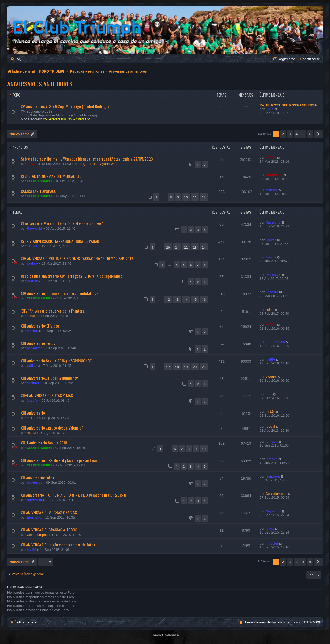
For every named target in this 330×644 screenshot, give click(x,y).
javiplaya (273, 476)
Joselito (272, 292)
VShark (271, 377)
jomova (271, 442)
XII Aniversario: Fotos (38, 478)
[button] (318, 134)
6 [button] (310, 134)
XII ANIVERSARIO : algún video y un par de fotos (58, 545)
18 (177, 367)
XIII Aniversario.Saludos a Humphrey (49, 378)
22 (186, 247)
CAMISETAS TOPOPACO (39, 191)
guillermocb (275, 342)
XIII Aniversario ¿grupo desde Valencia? (52, 428)
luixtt (270, 528)
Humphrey (274, 175)
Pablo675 (273, 275)
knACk (32, 164)
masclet (272, 543)
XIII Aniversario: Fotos (38, 343)
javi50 (270, 359)
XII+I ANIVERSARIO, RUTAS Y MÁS (47, 395)
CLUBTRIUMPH (39, 181)
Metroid (272, 190)
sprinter (33, 383)
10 (186, 197)
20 (168, 247)
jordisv (32, 263)
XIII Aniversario (33, 413)
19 (186, 367)
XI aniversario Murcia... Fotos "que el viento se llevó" (62, 224)
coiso (31, 316)
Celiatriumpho (276, 494)
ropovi (31, 433)
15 (195, 299)
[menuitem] (16, 59)
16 (204, 299)
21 (177, 247)
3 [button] (290, 134)
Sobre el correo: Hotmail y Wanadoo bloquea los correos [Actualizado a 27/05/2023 (87, 159)
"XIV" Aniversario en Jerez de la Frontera (53, 311)
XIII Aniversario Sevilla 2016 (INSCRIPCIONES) (57, 361)
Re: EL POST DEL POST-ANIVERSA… (290, 105)
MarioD (33, 331)
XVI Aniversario (54, 119)
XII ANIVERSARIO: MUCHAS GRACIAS (49, 512)
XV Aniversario (79, 119)
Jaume (32, 246)
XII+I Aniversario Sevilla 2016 (44, 443)
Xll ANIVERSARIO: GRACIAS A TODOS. (49, 530)
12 (204, 197)
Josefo (32, 400)
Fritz (269, 394)
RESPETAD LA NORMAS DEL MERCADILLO (51, 176)
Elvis (270, 109)
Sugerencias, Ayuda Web (98, 164)
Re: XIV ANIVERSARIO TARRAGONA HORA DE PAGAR (60, 241)
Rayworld (34, 229)
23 (195, 247)
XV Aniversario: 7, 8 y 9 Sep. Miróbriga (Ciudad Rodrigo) (65, 106)
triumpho (34, 517)
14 (186, 299)
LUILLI (32, 366)
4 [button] (297, 134)
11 (195, 197)
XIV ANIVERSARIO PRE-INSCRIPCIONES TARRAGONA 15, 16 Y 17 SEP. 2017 (77, 258)
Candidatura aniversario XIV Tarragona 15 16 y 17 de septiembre (72, 276)
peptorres (35, 348)
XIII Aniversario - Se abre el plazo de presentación (60, 460)
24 (204, 247)
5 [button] (303, 134)
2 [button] (283, 134)
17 (168, 367)
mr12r (31, 418)
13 (177, 299)
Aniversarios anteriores (40, 84)
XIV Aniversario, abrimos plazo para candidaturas (60, 293)
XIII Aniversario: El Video (40, 326)
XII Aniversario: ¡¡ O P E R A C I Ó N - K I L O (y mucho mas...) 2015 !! (73, 495)
